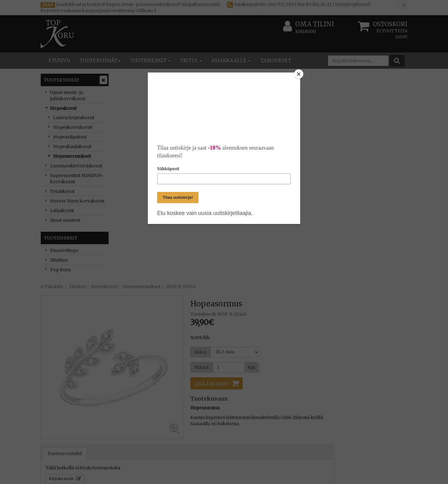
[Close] (299, 74)
